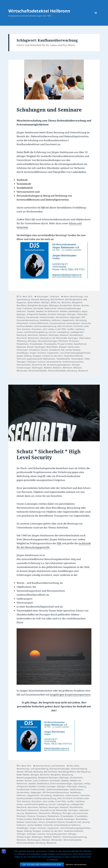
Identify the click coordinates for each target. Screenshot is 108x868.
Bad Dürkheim (57, 299)
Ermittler (52, 314)
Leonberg (80, 329)
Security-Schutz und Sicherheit (50, 766)
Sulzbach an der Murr (52, 356)
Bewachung (67, 775)
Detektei (31, 311)
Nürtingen (73, 338)
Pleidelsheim (23, 344)
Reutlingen (40, 347)
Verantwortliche (54, 362)
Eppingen (21, 314)
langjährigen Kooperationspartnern (70, 695)
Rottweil (63, 347)
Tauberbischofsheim (73, 356)
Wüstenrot (83, 371)
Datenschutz (50, 308)
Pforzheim (63, 341)
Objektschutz (31, 813)
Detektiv (64, 311)
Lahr (45, 329)
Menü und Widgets (96, 17)
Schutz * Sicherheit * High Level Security (49, 454)
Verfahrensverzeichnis (73, 362)
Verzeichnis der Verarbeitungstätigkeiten (51, 365)
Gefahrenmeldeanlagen (58, 789)
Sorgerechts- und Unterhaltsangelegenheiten (69, 353)
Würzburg (72, 371)
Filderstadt (82, 314)
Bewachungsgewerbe (27, 778)
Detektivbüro (75, 311)
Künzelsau (37, 329)
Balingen (46, 302)
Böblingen (54, 305)
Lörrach (52, 332)
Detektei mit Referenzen (47, 311)
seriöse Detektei (73, 350)
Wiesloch (78, 368)
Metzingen (54, 335)
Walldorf (48, 368)
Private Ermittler (65, 344)
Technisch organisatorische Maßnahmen (36, 359)
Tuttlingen (32, 362)
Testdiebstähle (63, 359)
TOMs (87, 359)
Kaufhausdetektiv (25, 326)
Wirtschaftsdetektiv (57, 371)
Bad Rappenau (84, 772)
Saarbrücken (74, 347)
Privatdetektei (36, 344)
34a (71, 766)
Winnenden (22, 371)
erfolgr (87, 783)
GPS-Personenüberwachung (56, 792)
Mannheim (33, 335)
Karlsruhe (86, 323)
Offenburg (22, 341)
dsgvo (85, 311)
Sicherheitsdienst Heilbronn (67, 825)
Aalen (66, 296)
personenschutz (80, 813)
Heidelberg (45, 320)
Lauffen (71, 329)
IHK (59, 543)
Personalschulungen (48, 341)
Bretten (77, 305)
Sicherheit (48, 825)
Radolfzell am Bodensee (44, 819)
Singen (33, 353)
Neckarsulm (33, 338)
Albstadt (35, 299)
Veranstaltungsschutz (57, 834)
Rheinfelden (52, 347)
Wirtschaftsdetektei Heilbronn (39, 11)
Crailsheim (27, 308)
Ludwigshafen (77, 332)
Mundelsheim (76, 335)
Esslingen (62, 314)
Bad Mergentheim (74, 299)
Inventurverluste (58, 323)
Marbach (43, 335)
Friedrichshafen (47, 317)
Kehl (59, 326)
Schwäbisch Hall (57, 350)
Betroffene (22, 305)
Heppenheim (68, 320)
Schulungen (22, 350)
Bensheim (66, 302)
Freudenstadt (32, 317)
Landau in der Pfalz (57, 329)
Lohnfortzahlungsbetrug (36, 332)
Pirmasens (74, 341)
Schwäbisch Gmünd (38, 350)
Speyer (20, 356)
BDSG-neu (56, 302)
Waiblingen (37, 368)
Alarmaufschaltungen (60, 769)
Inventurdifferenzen (39, 323)
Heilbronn (56, 320)
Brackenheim (66, 305)
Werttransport (34, 840)
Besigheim (77, 302)
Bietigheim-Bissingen (38, 305)
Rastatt (30, 347)
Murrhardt (22, 338)
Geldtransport (77, 789)
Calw (19, 308)
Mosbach (64, 335)
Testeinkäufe (77, 359)
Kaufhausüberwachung (45, 326)
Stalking (28, 356)
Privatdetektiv (50, 344)
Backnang (45, 299)
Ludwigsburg (63, 332)
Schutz (42, 822)
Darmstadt (38, 308)
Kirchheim (68, 326)
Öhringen (32, 341)
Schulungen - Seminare (48, 296)
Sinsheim (42, 353)
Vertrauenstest (24, 365)
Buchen (85, 305)
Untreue (41, 362)
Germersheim (62, 317)
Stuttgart (37, 356)
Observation (85, 338)
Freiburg (21, 317)
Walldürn (57, 368)
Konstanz (26, 329)
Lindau (20, 332)
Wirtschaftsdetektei (38, 371)
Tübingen (21, 362)
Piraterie (31, 816)
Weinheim (67, 368)
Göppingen (75, 317)
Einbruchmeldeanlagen (61, 783)
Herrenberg (81, 320)
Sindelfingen (23, 353)
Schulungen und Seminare (49, 110)
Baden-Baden (34, 302)
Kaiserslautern (73, 323)
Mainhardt (22, 335)
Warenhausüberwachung (75, 837)
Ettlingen (72, 314)
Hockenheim (22, 323)
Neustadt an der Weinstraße (54, 338)
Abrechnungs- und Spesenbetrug (32, 769)
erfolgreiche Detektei (37, 314)
